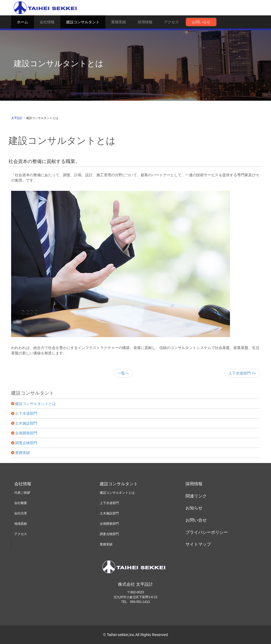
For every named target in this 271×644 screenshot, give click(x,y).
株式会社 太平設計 (135, 584)
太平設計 (17, 118)
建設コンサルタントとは (35, 404)
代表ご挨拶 (22, 493)
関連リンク (196, 496)
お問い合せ (201, 22)
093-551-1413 (140, 602)
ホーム (22, 22)
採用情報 (145, 22)
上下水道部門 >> (242, 373)
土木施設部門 (26, 423)
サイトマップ (198, 544)
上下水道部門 (26, 413)
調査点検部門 (26, 443)
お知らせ (194, 508)
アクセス (171, 22)
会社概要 (21, 503)
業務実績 (119, 22)
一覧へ (123, 373)
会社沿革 (21, 513)
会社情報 (47, 22)
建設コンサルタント (83, 22)
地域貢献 (21, 524)
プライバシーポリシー (207, 532)
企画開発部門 (26, 433)
